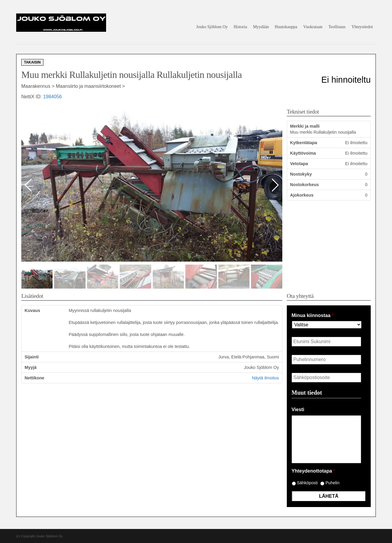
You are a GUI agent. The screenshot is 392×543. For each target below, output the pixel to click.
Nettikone (34, 378)
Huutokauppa (286, 27)
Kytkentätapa (304, 143)
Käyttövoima (303, 153)
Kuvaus (32, 310)
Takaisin (32, 62)
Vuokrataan (313, 27)
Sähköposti (307, 483)
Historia (240, 27)
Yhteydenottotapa (313, 471)
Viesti (298, 409)
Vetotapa (299, 164)
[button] (275, 185)
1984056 (52, 97)
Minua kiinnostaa (313, 315)
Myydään (261, 27)
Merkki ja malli (305, 126)
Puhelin (333, 483)
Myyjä (31, 367)
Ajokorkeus (302, 195)
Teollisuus (337, 27)
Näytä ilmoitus (265, 378)
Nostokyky (301, 174)
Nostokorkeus (304, 185)
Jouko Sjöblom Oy (212, 27)
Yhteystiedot (362, 27)
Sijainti (32, 357)
